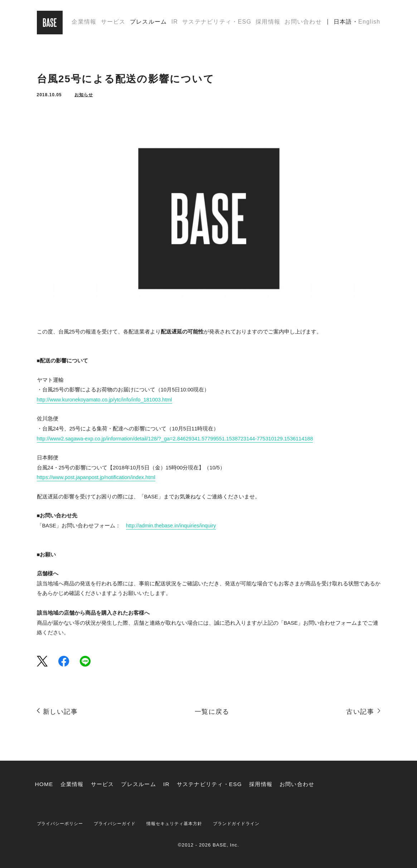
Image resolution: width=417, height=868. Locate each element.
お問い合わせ (303, 23)
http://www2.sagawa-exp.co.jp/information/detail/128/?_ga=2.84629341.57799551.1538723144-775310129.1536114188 (177, 439)
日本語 (343, 23)
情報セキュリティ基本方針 (184, 823)
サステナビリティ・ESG (217, 23)
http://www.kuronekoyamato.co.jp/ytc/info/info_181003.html (106, 400)
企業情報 (84, 23)
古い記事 (360, 711)
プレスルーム (149, 23)
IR (174, 23)
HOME (45, 784)
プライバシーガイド (120, 823)
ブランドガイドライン (250, 823)
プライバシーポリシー (62, 823)
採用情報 (268, 23)
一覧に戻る (212, 711)
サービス (113, 23)
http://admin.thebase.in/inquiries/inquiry (172, 526)
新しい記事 (60, 711)
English (369, 23)
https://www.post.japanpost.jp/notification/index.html (97, 477)
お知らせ (84, 95)
